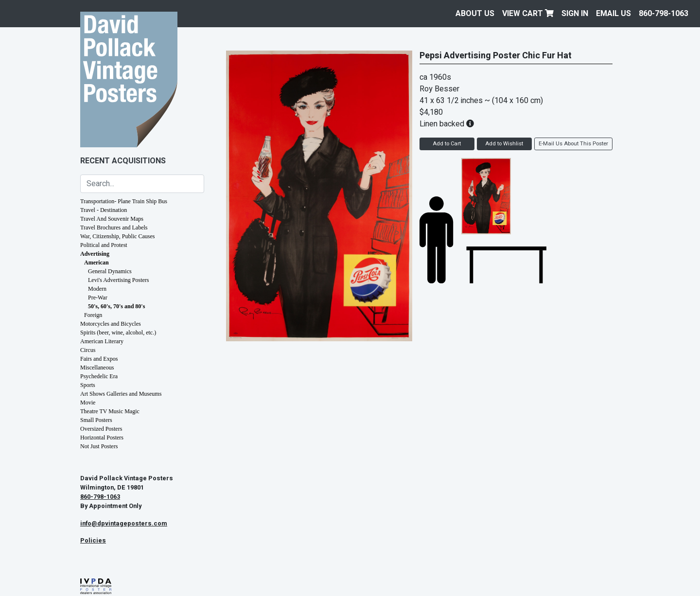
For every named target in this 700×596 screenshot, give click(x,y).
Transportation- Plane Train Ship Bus (124, 201)
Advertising (95, 254)
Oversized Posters (101, 429)
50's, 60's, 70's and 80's (116, 306)
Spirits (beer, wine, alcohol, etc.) (118, 333)
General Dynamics (110, 271)
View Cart (528, 14)
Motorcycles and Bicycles (111, 324)
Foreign (93, 315)
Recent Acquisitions (123, 161)
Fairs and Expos (99, 359)
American (96, 263)
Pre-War (98, 298)
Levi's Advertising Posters (119, 280)
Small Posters (96, 420)
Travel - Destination (104, 210)
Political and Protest (104, 245)
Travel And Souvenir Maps (112, 219)
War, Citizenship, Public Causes (118, 236)
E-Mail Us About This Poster (573, 144)
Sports (88, 385)
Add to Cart (447, 144)
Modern (97, 289)
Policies (93, 541)
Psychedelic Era (99, 376)
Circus (88, 350)
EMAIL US (613, 14)
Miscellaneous (97, 368)
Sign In (575, 14)
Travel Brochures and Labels (114, 228)
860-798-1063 (664, 14)
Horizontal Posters (102, 438)
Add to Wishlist (504, 144)
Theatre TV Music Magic (110, 411)
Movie (88, 403)
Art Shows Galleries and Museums (121, 394)
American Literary (102, 341)
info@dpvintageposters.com (124, 524)
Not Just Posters (99, 446)
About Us (475, 14)
